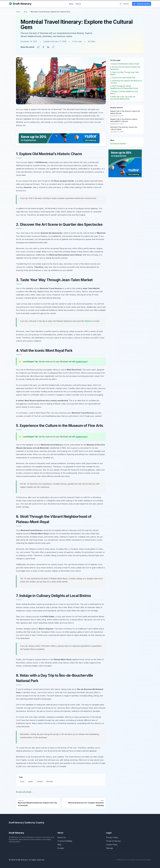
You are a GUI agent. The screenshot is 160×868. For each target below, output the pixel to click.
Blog (71, 4)
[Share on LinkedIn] (48, 47)
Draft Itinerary (20, 4)
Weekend (88, 321)
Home (18, 12)
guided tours (82, 361)
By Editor (92, 41)
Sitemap (109, 848)
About (78, 4)
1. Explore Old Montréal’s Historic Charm (125, 64)
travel (22, 781)
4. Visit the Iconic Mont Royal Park (123, 77)
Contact (61, 848)
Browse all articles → (25, 792)
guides (31, 781)
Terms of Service (113, 841)
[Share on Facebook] (43, 47)
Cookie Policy (112, 844)
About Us (61, 837)
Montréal (50, 781)
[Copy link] (53, 47)
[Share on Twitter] (38, 47)
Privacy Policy (112, 837)
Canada (40, 781)
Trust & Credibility (65, 841)
